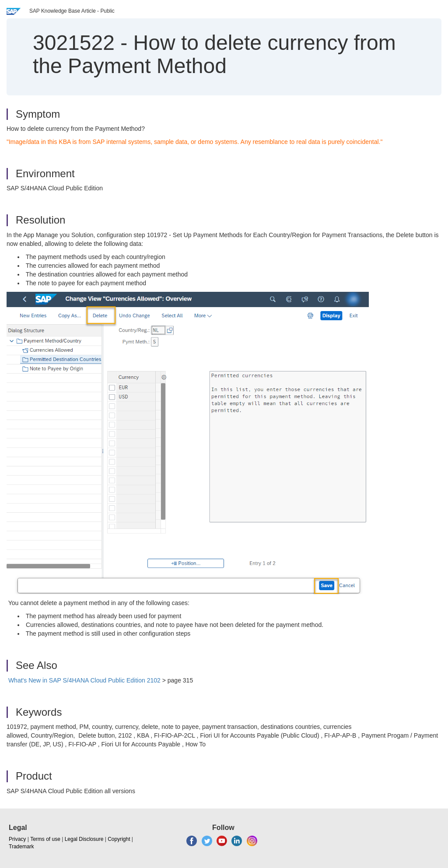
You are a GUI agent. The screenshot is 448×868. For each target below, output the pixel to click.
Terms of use (45, 839)
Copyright (119, 839)
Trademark (21, 847)
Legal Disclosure (84, 839)
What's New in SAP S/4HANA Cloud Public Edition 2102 (84, 680)
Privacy (17, 839)
